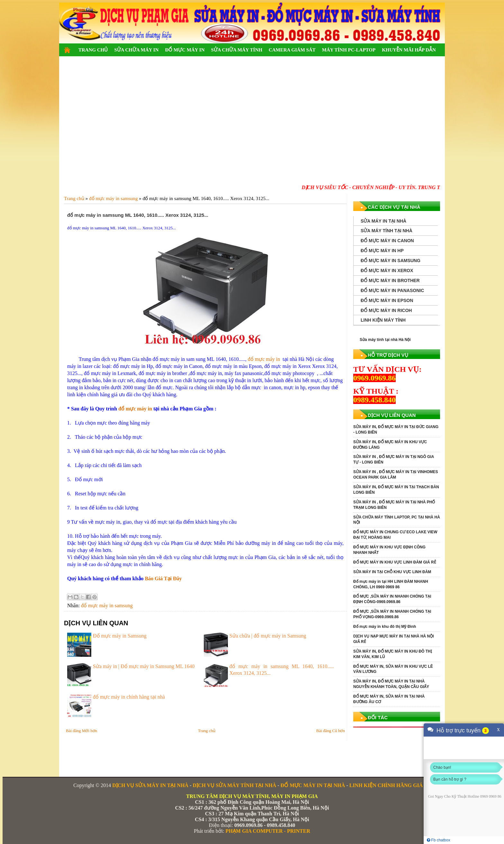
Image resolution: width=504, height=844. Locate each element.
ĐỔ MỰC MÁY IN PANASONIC (392, 290)
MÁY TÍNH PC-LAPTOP (349, 50)
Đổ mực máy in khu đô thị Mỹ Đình (385, 627)
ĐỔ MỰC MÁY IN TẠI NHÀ (313, 785)
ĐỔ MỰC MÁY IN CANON (387, 241)
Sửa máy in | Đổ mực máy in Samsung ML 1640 (144, 666)
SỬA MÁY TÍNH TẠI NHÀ (387, 231)
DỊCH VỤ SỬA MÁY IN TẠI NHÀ (150, 785)
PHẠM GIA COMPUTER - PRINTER (268, 831)
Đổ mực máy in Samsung (120, 636)
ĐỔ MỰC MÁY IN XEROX (387, 271)
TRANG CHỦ (93, 50)
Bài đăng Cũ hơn (331, 731)
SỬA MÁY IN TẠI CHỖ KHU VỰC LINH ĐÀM (392, 572)
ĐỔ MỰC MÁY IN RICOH (386, 310)
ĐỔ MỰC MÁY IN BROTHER (390, 280)
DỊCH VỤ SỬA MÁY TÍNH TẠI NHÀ (234, 785)
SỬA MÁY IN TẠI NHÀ (383, 221)
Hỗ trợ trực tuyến (459, 730)
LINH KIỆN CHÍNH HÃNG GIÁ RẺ (390, 785)
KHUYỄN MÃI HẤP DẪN (409, 50)
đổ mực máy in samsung (107, 605)
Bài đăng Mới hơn (81, 731)
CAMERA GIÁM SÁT (292, 50)
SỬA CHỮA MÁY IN (136, 50)
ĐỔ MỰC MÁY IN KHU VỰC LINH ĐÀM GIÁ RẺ (395, 562)
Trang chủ (207, 731)
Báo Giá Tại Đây (163, 578)
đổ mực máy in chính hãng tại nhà (129, 697)
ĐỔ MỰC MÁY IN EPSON (387, 300)
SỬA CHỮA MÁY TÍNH (236, 50)
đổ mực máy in (265, 359)
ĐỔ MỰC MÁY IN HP (382, 251)
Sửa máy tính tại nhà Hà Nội (385, 340)
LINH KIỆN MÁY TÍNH (383, 320)
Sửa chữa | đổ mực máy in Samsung (268, 636)
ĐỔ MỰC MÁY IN (185, 50)
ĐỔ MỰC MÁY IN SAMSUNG (391, 261)
